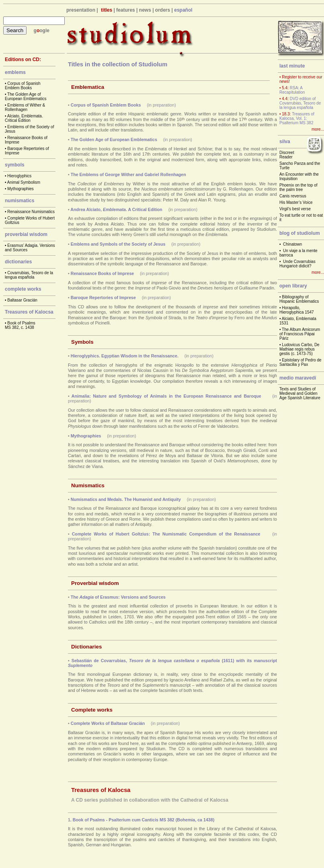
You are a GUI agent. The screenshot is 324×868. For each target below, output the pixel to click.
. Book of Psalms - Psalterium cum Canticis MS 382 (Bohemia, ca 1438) (142, 820)
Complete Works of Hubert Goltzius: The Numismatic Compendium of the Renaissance (166, 534)
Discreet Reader (287, 155)
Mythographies (21, 189)
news (145, 10)
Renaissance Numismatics (31, 212)
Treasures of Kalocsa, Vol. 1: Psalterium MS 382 (297, 118)
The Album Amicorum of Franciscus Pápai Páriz (300, 334)
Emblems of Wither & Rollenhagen (25, 107)
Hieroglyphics (19, 176)
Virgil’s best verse (295, 209)
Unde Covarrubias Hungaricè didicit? (297, 264)
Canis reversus (293, 196)
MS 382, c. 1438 (19, 327)
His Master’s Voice (296, 202)
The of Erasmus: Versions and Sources (118, 597)
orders (163, 10)
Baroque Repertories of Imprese (103, 298)
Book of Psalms (21, 323)
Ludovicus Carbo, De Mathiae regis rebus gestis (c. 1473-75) (299, 349)
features (126, 10)
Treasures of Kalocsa (29, 312)
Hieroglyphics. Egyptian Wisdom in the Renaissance (124, 356)
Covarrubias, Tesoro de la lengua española (29, 275)
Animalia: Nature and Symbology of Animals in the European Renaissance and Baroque (166, 396)
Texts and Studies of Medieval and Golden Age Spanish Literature (300, 393)
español (183, 10)
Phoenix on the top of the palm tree (298, 187)
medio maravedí (298, 378)
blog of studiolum (300, 233)
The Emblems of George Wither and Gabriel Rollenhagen (128, 174)
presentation (81, 10)
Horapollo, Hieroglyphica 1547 (297, 310)
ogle (44, 31)
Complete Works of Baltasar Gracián (108, 723)
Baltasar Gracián (22, 300)
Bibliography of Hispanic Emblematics (299, 299)
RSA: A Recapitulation (292, 90)
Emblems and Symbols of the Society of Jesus (118, 244)
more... (318, 129)
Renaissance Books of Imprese (103, 273)
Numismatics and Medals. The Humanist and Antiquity (126, 499)
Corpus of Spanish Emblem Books (23, 86)
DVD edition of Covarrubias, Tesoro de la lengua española (300, 103)
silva (285, 142)
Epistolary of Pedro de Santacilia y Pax (300, 362)
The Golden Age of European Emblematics (26, 96)
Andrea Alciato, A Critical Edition (116, 209)
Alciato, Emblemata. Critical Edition (24, 118)
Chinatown (292, 244)
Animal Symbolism (24, 182)
